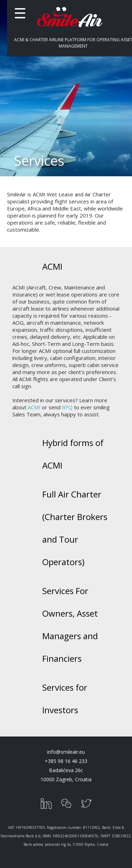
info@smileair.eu (66, 752)
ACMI (52, 266)
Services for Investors (65, 699)
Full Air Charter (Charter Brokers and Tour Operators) (75, 528)
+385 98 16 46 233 (66, 761)
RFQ (67, 407)
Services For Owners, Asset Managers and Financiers (70, 625)
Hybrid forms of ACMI (73, 454)
